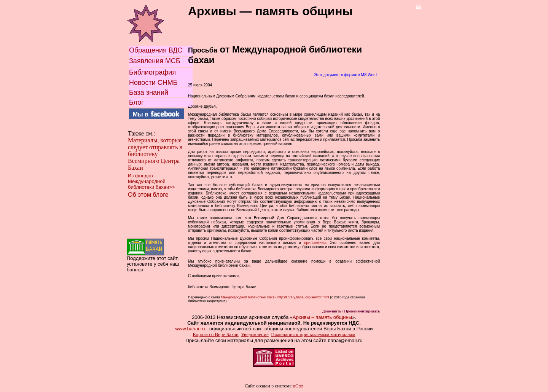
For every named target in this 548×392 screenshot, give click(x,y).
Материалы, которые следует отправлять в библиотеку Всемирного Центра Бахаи (155, 154)
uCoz (298, 386)
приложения (315, 243)
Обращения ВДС (156, 50)
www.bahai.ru (190, 329)
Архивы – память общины (322, 317)
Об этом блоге (148, 195)
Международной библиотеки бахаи (248, 297)
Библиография (152, 72)
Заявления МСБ (155, 61)
